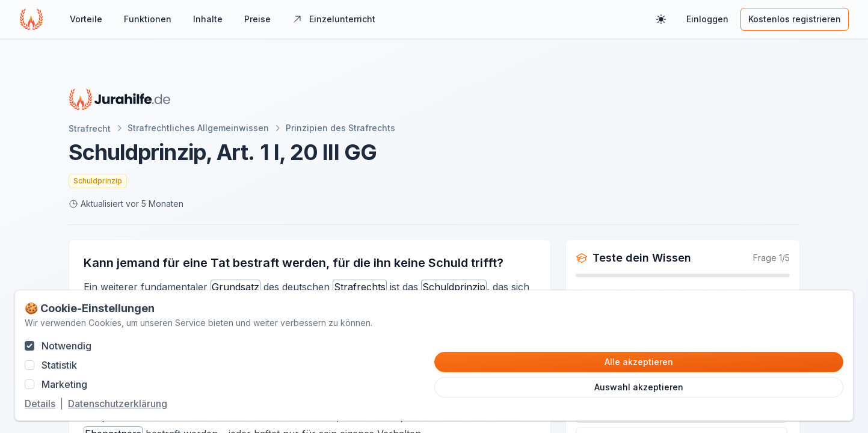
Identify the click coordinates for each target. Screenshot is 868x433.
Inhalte (208, 19)
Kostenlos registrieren (795, 19)
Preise (257, 19)
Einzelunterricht (334, 19)
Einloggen (707, 19)
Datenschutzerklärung (118, 404)
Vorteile (86, 19)
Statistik (59, 365)
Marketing (64, 384)
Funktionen (148, 19)
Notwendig (66, 346)
